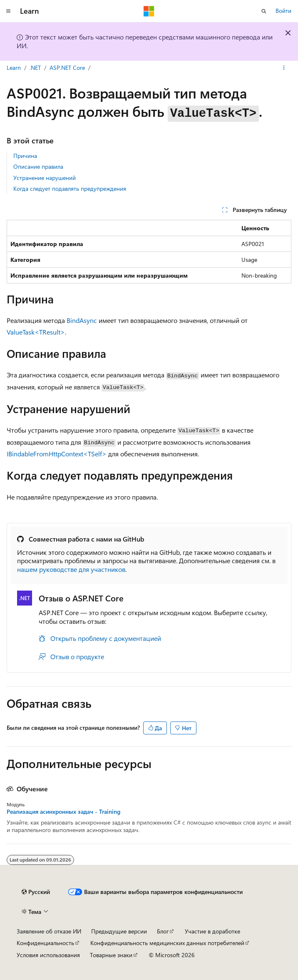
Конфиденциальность (45, 943)
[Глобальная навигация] (8, 11)
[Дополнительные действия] (284, 68)
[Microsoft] (149, 11)
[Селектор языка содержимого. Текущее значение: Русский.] (36, 892)
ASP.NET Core (67, 68)
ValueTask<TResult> (36, 332)
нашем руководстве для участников (71, 569)
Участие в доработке (212, 931)
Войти (283, 11)
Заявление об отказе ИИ (49, 931)
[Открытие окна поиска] (264, 11)
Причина (25, 156)
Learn (14, 68)
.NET (35, 68)
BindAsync (82, 320)
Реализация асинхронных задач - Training (63, 812)
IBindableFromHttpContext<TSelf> (57, 454)
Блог (163, 931)
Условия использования (48, 955)
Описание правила (38, 166)
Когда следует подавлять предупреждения (70, 188)
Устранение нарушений (45, 178)
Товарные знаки (111, 955)
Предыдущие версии (119, 931)
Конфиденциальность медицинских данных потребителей (167, 943)
